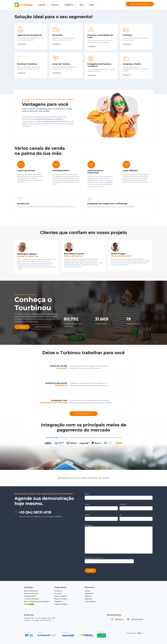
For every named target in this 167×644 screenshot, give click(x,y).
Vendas (87, 591)
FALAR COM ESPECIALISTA (140, 4)
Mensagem (89, 525)
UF (120, 515)
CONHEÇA (22, 327)
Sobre (92, 5)
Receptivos (58, 591)
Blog (82, 5)
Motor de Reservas (31, 591)
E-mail (87, 504)
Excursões (58, 593)
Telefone (123, 504)
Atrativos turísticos (61, 596)
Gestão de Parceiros (31, 593)
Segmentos (69, 5)
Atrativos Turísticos (61, 599)
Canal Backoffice (30, 596)
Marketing (88, 599)
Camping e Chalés (61, 604)
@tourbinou (120, 619)
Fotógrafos (58, 601)
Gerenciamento (90, 601)
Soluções (42, 5)
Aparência (88, 596)
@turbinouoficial (137, 619)
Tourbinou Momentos (32, 599)
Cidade (87, 515)
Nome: (87, 494)
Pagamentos (89, 593)
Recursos (55, 5)
